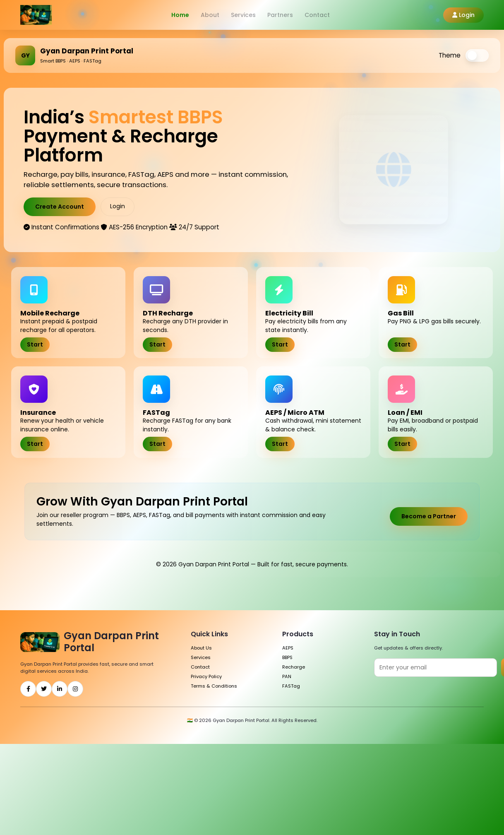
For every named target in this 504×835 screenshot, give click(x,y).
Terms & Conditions (214, 686)
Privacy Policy (206, 676)
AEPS (288, 648)
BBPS (287, 657)
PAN (287, 676)
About (210, 15)
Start (35, 345)
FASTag (291, 686)
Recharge (294, 667)
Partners (280, 15)
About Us (201, 648)
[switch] (477, 55)
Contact (317, 15)
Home (180, 15)
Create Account (60, 207)
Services (243, 15)
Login (463, 15)
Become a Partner (429, 516)
